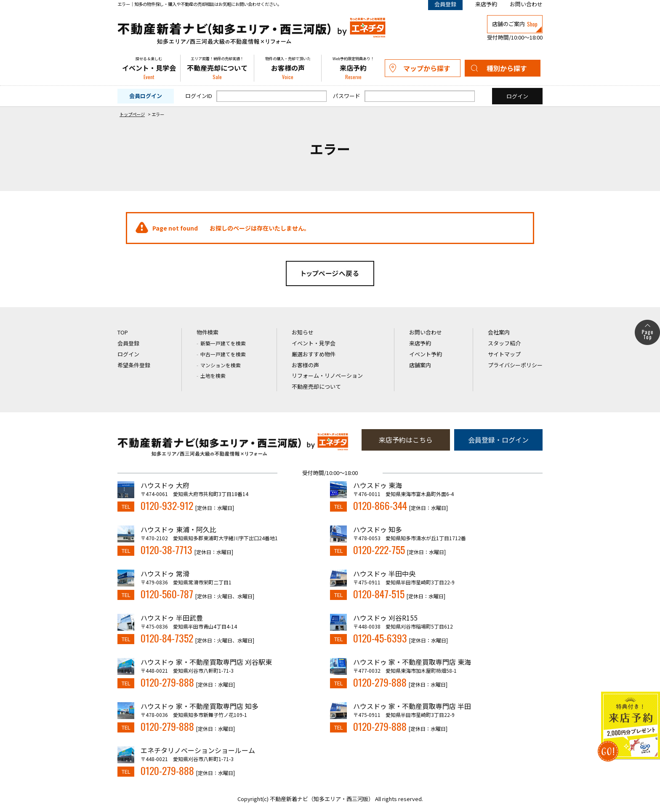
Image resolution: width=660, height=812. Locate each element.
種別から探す (507, 68)
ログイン (128, 354)
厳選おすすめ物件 (314, 354)
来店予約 (486, 4)
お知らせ (303, 332)
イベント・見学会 (149, 68)
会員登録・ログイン (498, 440)
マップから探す (427, 68)
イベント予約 (426, 354)
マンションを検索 (221, 365)
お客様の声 (288, 68)
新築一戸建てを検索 (223, 343)
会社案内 (499, 332)
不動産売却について (217, 68)
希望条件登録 (134, 365)
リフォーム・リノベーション (327, 375)
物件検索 (208, 332)
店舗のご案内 (515, 24)
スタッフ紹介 (504, 343)
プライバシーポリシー (515, 365)
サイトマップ (504, 354)
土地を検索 (213, 375)
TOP (123, 332)
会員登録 (128, 343)
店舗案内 (420, 365)
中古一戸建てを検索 (223, 354)
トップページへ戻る (330, 273)
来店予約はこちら (406, 440)
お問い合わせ (526, 4)
